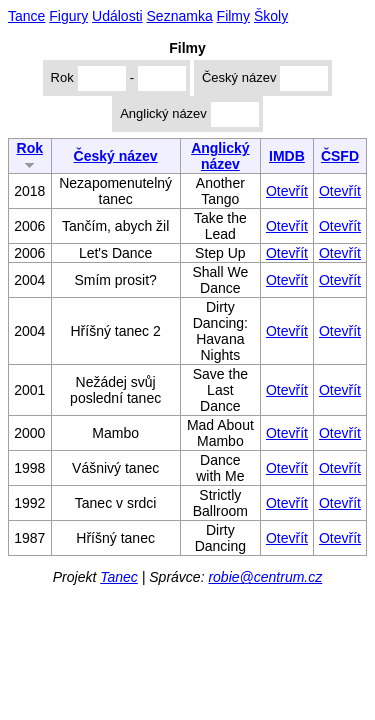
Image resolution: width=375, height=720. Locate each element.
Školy (271, 16)
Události (117, 16)
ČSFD (340, 156)
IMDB (287, 156)
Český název (116, 156)
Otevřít (287, 191)
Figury (68, 16)
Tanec (119, 577)
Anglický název (220, 156)
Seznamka (180, 16)
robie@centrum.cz (265, 577)
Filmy (233, 16)
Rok (30, 154)
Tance (26, 16)
